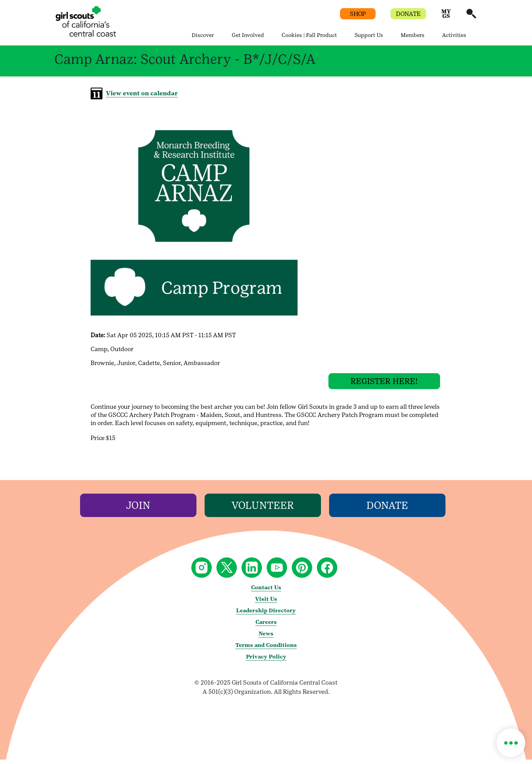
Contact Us (266, 592)
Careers (266, 626)
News (266, 638)
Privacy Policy (266, 661)
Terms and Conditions (266, 650)
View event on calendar (142, 93)
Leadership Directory (266, 615)
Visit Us (266, 603)
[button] (446, 17)
